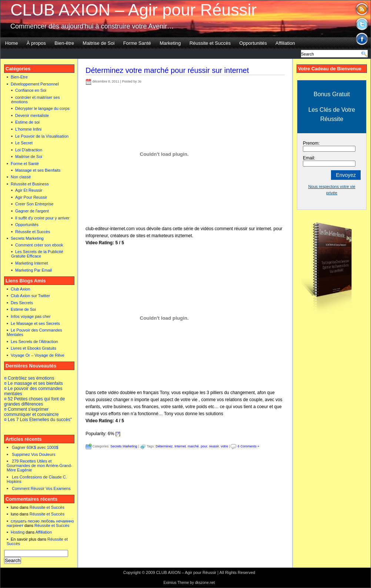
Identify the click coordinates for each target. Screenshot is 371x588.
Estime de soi (27, 122)
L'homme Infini (28, 129)
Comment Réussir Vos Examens (41, 488)
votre (224, 446)
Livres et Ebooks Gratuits (34, 348)
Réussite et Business (30, 184)
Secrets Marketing (27, 238)
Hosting (18, 532)
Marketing (170, 43)
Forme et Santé (25, 164)
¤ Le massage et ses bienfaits (34, 383)
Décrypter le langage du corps (42, 108)
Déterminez (164, 446)
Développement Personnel (35, 84)
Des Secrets (22, 303)
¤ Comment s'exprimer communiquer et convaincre (31, 412)
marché (193, 446)
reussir (214, 446)
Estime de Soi (23, 309)
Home (12, 43)
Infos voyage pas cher (31, 316)
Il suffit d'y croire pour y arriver (42, 218)
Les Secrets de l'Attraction (34, 342)
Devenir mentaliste (32, 115)
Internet (180, 446)
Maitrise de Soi (98, 43)
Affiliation (285, 43)
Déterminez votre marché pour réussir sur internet (167, 70)
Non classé (21, 177)
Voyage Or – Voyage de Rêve (38, 355)
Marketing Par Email (34, 270)
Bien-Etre (19, 77)
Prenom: (311, 143)
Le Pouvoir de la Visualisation (42, 136)
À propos (36, 43)
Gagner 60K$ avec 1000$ (35, 447)
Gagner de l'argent (32, 211)
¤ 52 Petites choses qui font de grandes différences (34, 401)
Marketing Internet (32, 263)
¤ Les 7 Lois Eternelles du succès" (38, 420)
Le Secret (24, 143)
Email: (309, 158)
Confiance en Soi (31, 90)
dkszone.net (205, 583)
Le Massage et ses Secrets (35, 323)
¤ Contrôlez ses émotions (29, 378)
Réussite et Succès (210, 43)
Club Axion (21, 289)
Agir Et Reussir (29, 190)
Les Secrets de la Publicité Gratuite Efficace (37, 254)
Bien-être (64, 43)
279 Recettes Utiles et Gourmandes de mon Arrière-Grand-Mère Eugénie (39, 466)
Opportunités (253, 43)
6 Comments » (249, 446)
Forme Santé (137, 43)
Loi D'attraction (29, 150)
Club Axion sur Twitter (30, 296)
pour (204, 446)
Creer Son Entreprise (34, 204)
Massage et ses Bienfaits (38, 170)
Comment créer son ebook (39, 245)
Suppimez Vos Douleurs (34, 454)
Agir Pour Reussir (31, 197)
